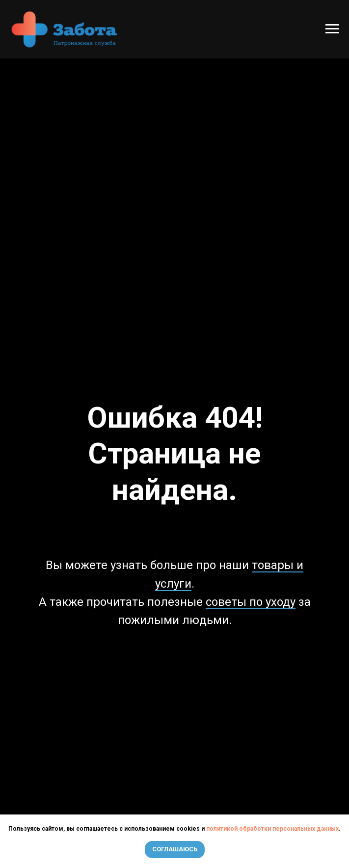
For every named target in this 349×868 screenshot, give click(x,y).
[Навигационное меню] (332, 29)
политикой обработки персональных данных (272, 829)
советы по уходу (251, 602)
